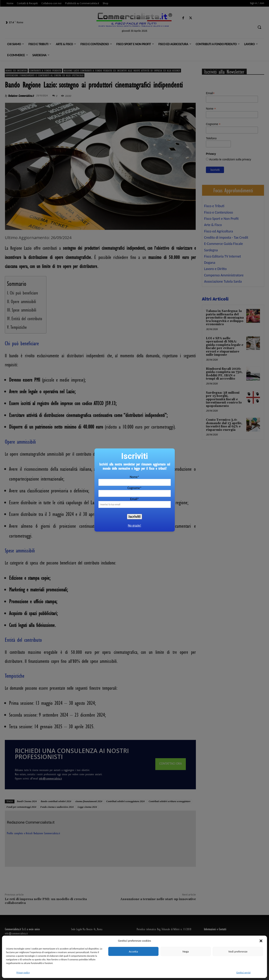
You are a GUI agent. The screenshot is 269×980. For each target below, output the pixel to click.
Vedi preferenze (238, 951)
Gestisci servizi (243, 973)
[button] (261, 941)
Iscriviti (135, 516)
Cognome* (134, 488)
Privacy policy (23, 973)
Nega (186, 951)
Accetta (133, 951)
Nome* (134, 477)
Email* (135, 499)
